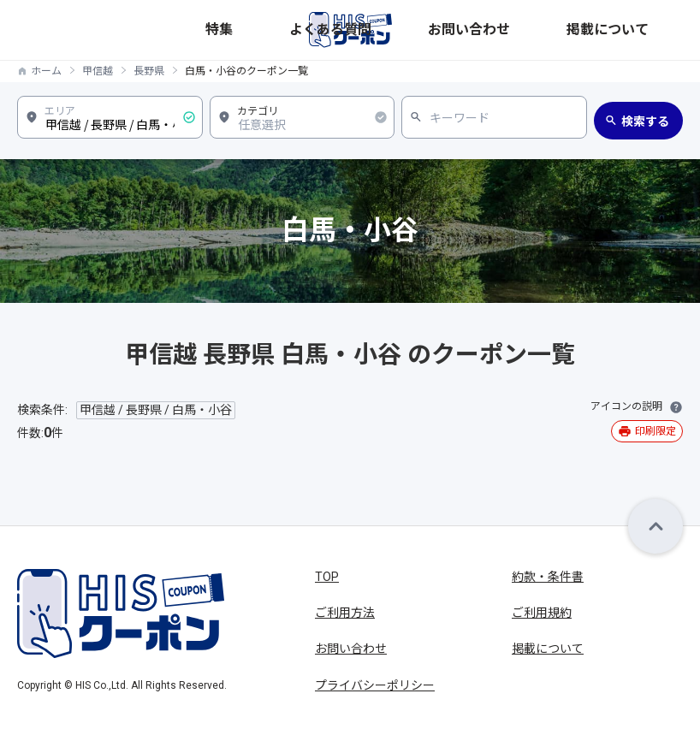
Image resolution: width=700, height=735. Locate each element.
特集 (446, 30)
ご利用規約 (542, 613)
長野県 (149, 71)
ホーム (46, 71)
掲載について (650, 30)
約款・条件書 (548, 577)
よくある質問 (499, 30)
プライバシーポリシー (375, 685)
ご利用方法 (345, 613)
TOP (327, 577)
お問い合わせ (574, 30)
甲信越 (98, 71)
